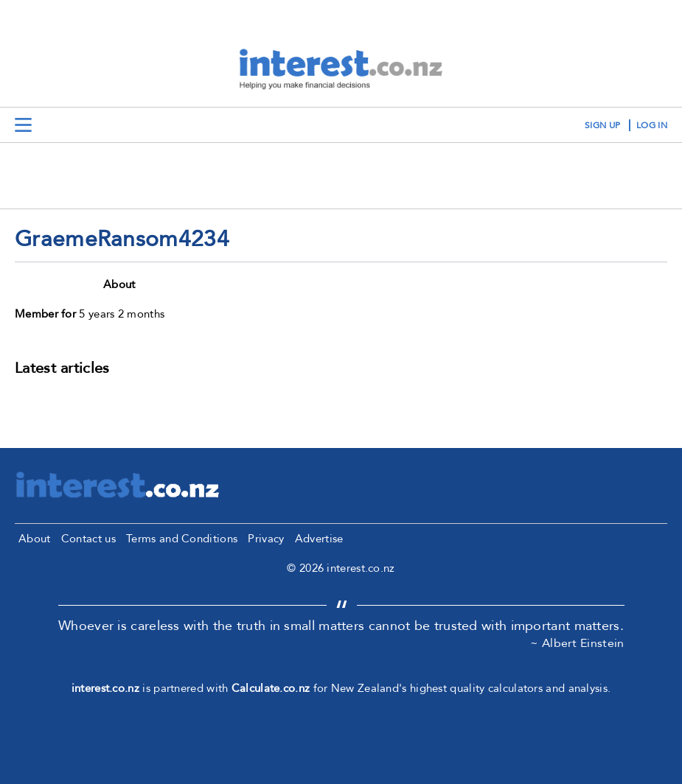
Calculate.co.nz (271, 688)
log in (652, 125)
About (35, 539)
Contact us (88, 539)
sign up (602, 125)
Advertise (319, 539)
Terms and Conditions (182, 539)
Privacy (266, 539)
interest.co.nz (105, 688)
